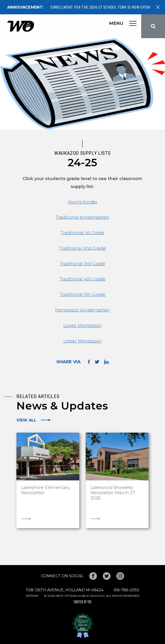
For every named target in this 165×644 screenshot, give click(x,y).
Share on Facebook (89, 362)
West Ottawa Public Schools (21, 26)
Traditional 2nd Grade (82, 248)
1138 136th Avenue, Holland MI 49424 (65, 590)
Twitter (107, 576)
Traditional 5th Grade (82, 295)
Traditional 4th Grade (82, 279)
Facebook (93, 576)
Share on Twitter (97, 362)
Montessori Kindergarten (82, 310)
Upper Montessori (82, 341)
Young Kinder (82, 202)
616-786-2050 (127, 590)
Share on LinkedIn (106, 362)
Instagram (120, 576)
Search (153, 26)
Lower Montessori (82, 326)
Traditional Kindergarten (82, 217)
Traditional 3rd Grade (82, 264)
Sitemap (32, 596)
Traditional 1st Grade (82, 233)
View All (26, 420)
